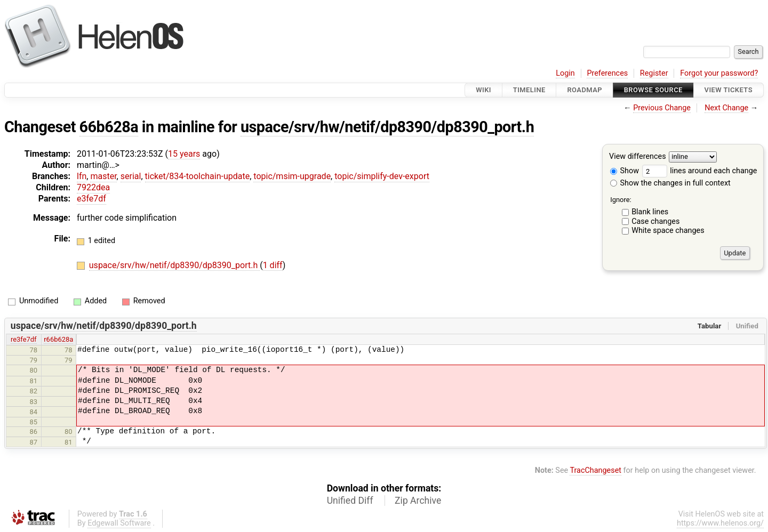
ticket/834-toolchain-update (198, 176)
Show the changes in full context (670, 183)
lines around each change (700, 171)
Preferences (607, 73)
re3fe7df (24, 339)
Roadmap (585, 90)
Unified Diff (350, 501)
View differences (638, 157)
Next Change (726, 108)
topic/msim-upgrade (292, 176)
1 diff (273, 265)
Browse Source (653, 90)
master (103, 176)
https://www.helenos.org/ (720, 523)
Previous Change (662, 108)
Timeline (529, 90)
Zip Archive (418, 501)
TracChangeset (595, 470)
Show (625, 171)
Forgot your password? (719, 73)
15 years (184, 154)
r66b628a (58, 339)
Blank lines (650, 212)
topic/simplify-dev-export (382, 176)
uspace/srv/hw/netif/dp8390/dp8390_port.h (387, 127)
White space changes (668, 231)
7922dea (93, 187)
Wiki (483, 90)
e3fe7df (91, 199)
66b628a (109, 127)
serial (131, 176)
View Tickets (729, 90)
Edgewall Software (119, 523)
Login (565, 73)
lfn (82, 176)
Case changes (655, 221)
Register (654, 73)
